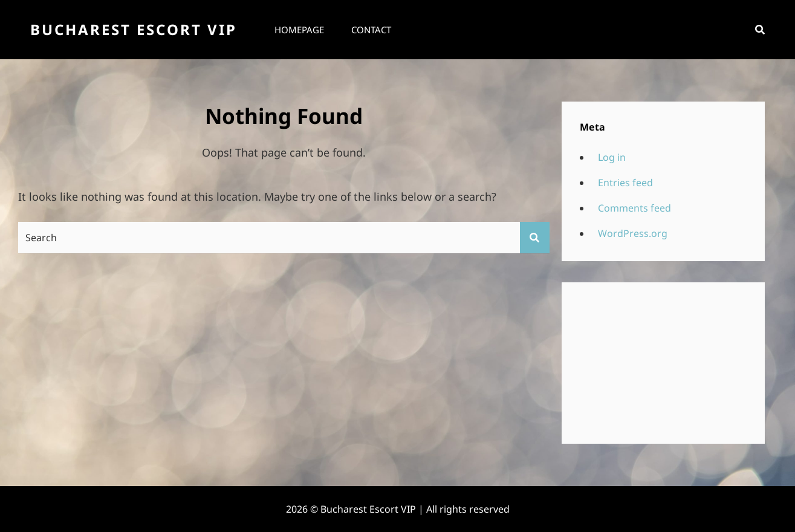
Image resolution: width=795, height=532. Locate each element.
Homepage (299, 30)
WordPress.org (633, 233)
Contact (371, 30)
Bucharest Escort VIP (134, 29)
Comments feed (634, 208)
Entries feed (625, 183)
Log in (612, 157)
